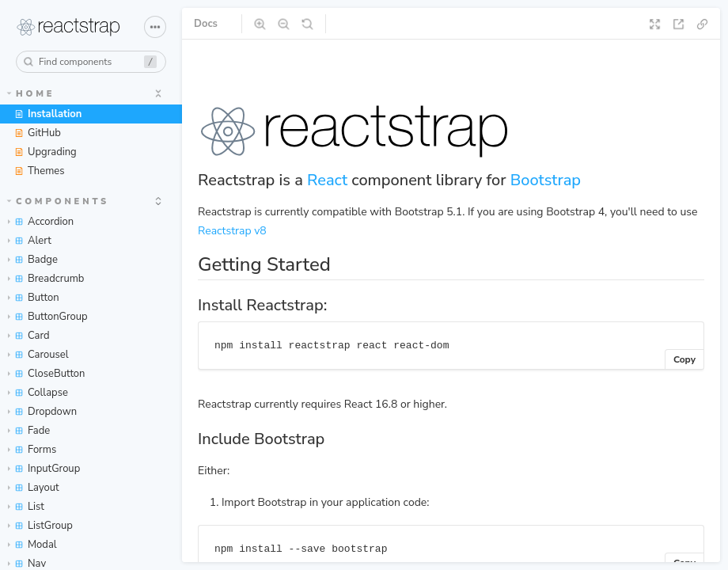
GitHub (38, 133)
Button (34, 298)
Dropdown (42, 412)
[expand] (158, 93)
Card (29, 336)
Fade (29, 431)
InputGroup (44, 469)
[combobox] (91, 62)
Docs (206, 24)
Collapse (38, 393)
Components (59, 201)
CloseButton (47, 374)
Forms (32, 450)
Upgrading (45, 152)
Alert (30, 241)
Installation (48, 114)
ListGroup (40, 526)
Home (31, 94)
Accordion (41, 222)
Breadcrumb (46, 279)
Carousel (38, 355)
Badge (33, 260)
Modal (32, 545)
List (26, 507)
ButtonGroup (48, 317)
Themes (39, 171)
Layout (34, 488)
